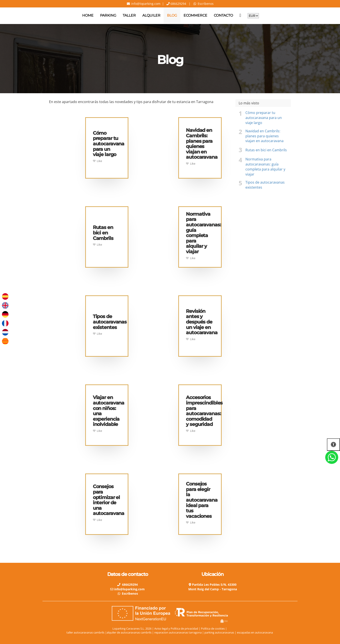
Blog (172, 15)
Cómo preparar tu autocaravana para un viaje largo (264, 118)
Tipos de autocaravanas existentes (265, 185)
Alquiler (151, 15)
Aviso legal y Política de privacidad (176, 629)
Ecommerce (195, 15)
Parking (108, 15)
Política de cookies (213, 629)
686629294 (178, 4)
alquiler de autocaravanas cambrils (129, 632)
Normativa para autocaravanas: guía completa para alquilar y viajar (265, 167)
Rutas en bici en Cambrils (266, 150)
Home (88, 15)
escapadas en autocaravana (255, 632)
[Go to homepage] (2, 16)
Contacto (223, 15)
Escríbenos (206, 4)
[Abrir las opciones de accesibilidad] (333, 445)
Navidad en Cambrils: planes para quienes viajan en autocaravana (264, 136)
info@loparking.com (145, 4)
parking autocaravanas (220, 632)
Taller (129, 15)
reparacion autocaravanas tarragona (178, 632)
